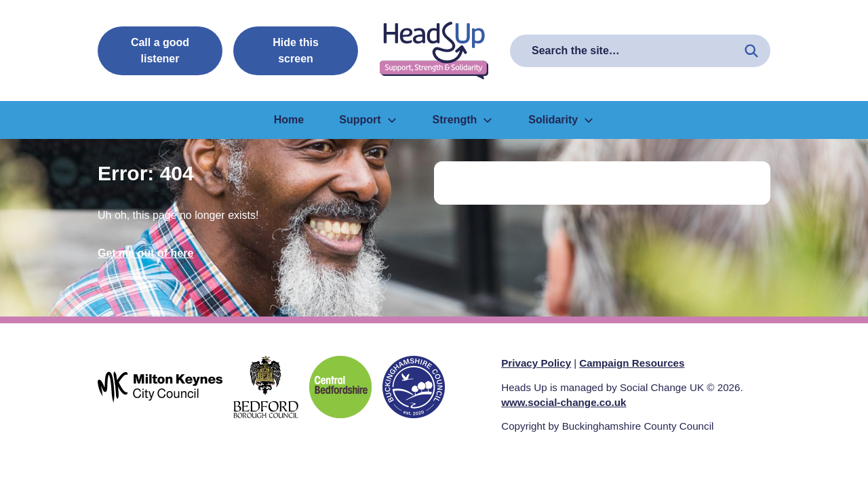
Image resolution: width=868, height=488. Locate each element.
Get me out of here (145, 253)
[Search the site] (751, 51)
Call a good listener (160, 50)
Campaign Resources (632, 363)
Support (368, 120)
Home (289, 120)
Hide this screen (296, 50)
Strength (463, 120)
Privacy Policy (536, 363)
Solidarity (561, 120)
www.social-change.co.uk (564, 402)
